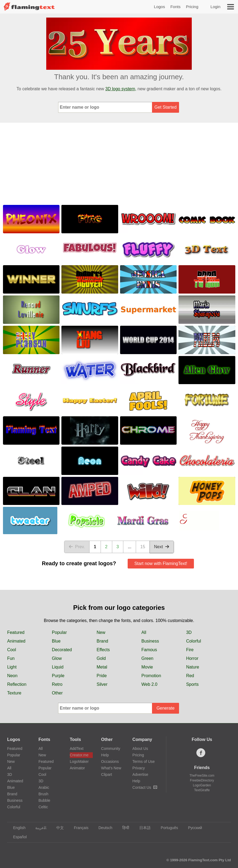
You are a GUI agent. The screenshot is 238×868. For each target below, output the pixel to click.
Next (162, 547)
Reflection (17, 684)
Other (57, 693)
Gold (101, 658)
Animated (16, 641)
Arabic (44, 787)
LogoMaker (79, 761)
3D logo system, (121, 89)
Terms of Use (144, 761)
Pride (102, 676)
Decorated (62, 650)
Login (215, 7)
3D (189, 632)
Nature (193, 667)
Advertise (140, 774)
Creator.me (79, 755)
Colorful (194, 641)
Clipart (107, 774)
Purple (58, 676)
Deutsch (103, 828)
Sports (192, 684)
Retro (57, 684)
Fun (11, 658)
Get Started (166, 107)
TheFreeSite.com (202, 776)
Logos (159, 7)
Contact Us (145, 787)
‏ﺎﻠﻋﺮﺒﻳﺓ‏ (38, 828)
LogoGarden (202, 785)
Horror (192, 658)
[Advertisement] (119, 163)
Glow (57, 658)
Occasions (110, 761)
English (17, 828)
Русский (192, 828)
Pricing (192, 7)
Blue (56, 641)
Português (167, 828)
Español (17, 837)
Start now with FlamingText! (161, 563)
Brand (102, 641)
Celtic (43, 807)
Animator (77, 768)
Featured (16, 632)
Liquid (58, 667)
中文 (57, 828)
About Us (140, 749)
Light (12, 667)
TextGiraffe (202, 790)
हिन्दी (123, 828)
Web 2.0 (149, 684)
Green (147, 658)
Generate (166, 708)
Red (190, 676)
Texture (14, 693)
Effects (103, 650)
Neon (12, 676)
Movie (147, 667)
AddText (77, 749)
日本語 (142, 828)
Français (79, 828)
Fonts (176, 7)
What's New (111, 768)
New (101, 632)
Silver (102, 684)
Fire (190, 650)
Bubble (44, 800)
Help (105, 755)
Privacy (139, 768)
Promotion (151, 676)
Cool (11, 650)
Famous (149, 650)
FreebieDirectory (202, 780)
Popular (59, 632)
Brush (43, 794)
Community (111, 749)
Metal (102, 667)
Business (150, 641)
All (144, 632)
